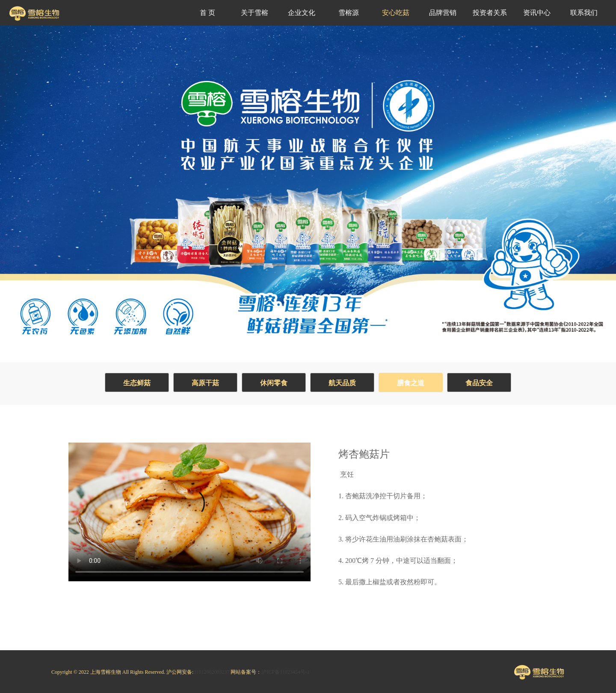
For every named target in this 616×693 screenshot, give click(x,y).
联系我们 (584, 13)
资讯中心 (537, 13)
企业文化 (302, 13)
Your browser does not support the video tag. (190, 509)
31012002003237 (211, 672)
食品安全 (479, 383)
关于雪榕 (255, 13)
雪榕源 (349, 13)
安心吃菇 (396, 13)
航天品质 (342, 383)
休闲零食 (274, 383)
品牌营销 (443, 13)
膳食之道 (411, 383)
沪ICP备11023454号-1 (285, 672)
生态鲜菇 (137, 383)
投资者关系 (490, 13)
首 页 (207, 13)
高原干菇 (205, 383)
